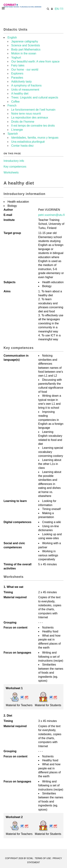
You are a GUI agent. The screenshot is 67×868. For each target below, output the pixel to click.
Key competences (15, 167)
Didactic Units (16, 30)
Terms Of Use (43, 858)
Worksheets (11, 172)
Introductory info (14, 161)
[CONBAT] (33, 6)
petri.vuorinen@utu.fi (51, 215)
